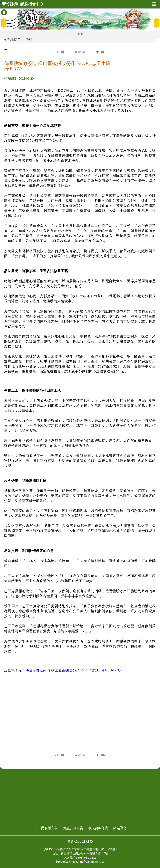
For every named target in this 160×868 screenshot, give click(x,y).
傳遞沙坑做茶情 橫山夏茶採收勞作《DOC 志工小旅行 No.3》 (74, 670)
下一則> (101, 52)
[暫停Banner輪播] (4, 12)
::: (1, 2)
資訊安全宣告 (73, 828)
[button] (78, 34)
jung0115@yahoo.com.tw (87, 862)
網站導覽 (120, 828)
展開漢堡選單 (154, 4)
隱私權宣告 (50, 828)
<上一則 (59, 52)
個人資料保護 (98, 828)
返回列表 (80, 52)
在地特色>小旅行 (20, 40)
